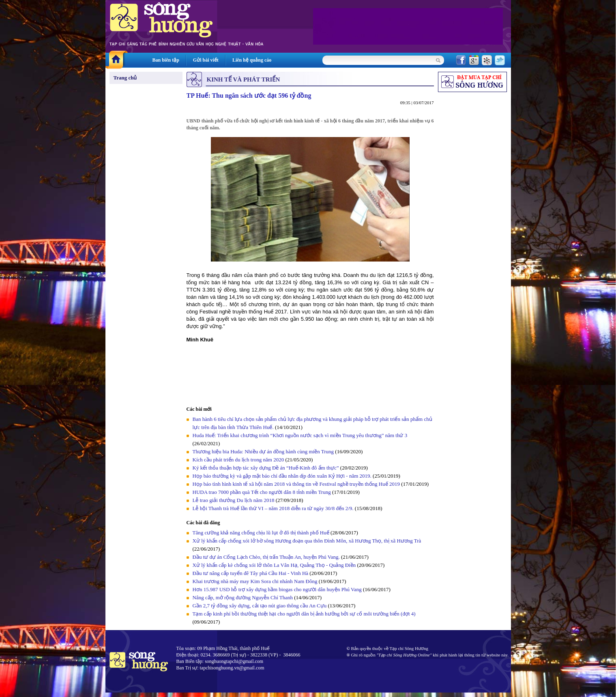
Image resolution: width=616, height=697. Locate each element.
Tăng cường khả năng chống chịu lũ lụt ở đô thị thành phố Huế (261, 533)
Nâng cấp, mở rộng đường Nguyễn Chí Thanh (243, 597)
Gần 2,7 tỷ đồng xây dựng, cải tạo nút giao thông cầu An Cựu (260, 606)
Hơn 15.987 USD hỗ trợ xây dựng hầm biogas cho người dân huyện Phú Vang (277, 589)
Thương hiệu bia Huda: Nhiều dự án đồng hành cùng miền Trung (263, 451)
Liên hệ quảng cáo (252, 60)
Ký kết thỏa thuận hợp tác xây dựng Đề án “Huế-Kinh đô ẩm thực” (266, 468)
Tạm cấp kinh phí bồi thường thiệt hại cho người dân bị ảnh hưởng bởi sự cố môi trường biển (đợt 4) (304, 614)
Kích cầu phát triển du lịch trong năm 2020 (239, 460)
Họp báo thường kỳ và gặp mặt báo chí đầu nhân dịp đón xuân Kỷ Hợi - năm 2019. (283, 476)
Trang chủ (125, 78)
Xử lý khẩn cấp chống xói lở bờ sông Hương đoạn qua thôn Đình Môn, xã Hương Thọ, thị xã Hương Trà (307, 541)
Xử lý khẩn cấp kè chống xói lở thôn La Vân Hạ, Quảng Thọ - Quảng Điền (274, 565)
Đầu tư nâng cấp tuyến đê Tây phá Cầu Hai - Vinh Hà (251, 573)
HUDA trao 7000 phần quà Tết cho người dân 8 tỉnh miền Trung (262, 492)
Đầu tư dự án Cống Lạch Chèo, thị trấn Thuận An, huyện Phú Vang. (267, 557)
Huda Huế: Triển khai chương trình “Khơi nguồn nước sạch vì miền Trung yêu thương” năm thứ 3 (300, 435)
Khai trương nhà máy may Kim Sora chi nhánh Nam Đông (255, 581)
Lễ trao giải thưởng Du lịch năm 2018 (234, 500)
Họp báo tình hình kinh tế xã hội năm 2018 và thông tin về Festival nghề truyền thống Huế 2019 (296, 484)
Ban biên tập (166, 60)
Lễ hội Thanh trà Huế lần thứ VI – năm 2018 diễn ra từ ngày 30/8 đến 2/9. (274, 508)
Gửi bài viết (206, 60)
